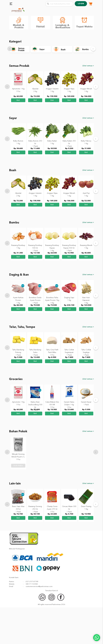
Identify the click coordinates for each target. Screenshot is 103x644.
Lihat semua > (88, 102)
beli (18, 137)
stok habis (18, 502)
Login (81, 4)
